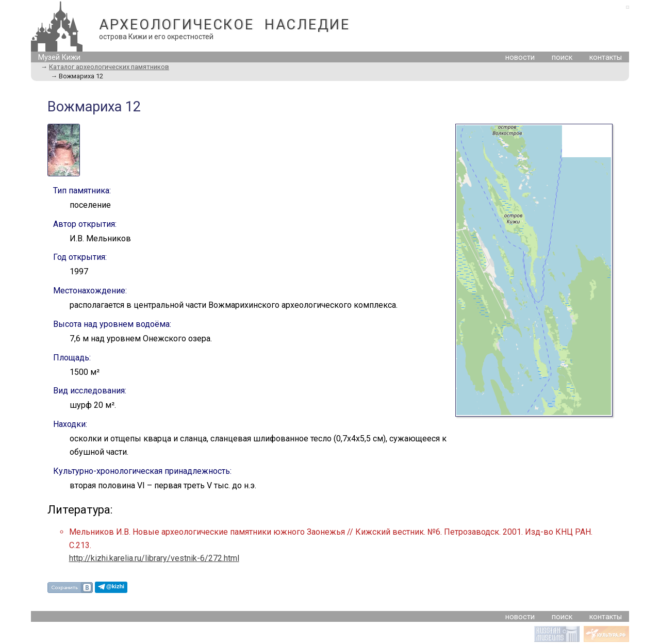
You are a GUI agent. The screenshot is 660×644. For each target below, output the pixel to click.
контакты (606, 57)
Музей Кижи (59, 57)
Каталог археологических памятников (109, 67)
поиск (562, 57)
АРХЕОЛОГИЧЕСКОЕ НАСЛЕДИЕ (225, 25)
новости (520, 57)
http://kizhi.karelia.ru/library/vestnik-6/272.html (154, 558)
